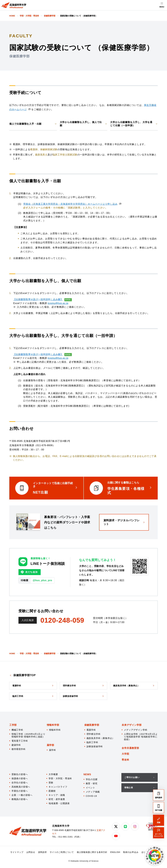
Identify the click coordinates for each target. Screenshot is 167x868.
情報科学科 (55, 730)
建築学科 (16, 745)
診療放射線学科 (95, 746)
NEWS (87, 774)
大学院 (125, 754)
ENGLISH (115, 852)
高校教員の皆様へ (21, 787)
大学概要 (53, 774)
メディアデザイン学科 (136, 730)
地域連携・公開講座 (59, 803)
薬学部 (50, 745)
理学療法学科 (94, 734)
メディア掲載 (93, 792)
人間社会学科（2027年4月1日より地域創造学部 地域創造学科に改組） (141, 737)
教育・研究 (92, 783)
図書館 (52, 791)
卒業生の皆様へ (20, 791)
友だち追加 (29, 572)
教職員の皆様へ (20, 799)
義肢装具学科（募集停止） (101, 738)
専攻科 (125, 760)
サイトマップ (17, 852)
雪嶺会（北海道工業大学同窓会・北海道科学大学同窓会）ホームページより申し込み (70, 204)
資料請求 (42, 852)
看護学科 (91, 730)
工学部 (13, 725)
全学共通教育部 (130, 748)
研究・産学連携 (57, 799)
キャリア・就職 (57, 795)
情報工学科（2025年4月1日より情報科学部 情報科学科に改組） (28, 735)
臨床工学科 (92, 742)
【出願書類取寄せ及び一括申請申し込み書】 (38, 299)
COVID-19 (91, 796)
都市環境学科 (19, 749)
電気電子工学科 (20, 741)
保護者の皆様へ (20, 778)
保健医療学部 (92, 725)
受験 (51, 783)
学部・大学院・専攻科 (60, 778)
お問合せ (31, 852)
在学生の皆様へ (20, 783)
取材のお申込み (131, 852)
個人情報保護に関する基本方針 (92, 852)
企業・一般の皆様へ (22, 795)
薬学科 (52, 750)
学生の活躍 (92, 779)
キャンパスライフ (58, 787)
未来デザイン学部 (132, 725)
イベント (90, 788)
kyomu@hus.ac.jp (58, 303)
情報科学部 (53, 725)
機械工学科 (17, 730)
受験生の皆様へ (20, 774)
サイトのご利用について (62, 852)
